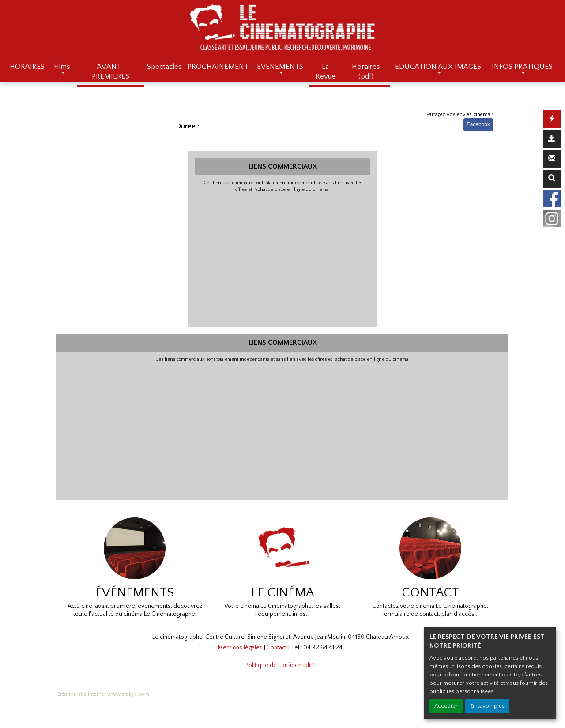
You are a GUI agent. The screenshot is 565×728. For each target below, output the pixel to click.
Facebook (478, 124)
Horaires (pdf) (366, 72)
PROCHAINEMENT (218, 67)
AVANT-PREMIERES (111, 72)
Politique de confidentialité (281, 665)
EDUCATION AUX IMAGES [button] (438, 67)
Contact (277, 648)
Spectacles (164, 67)
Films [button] (62, 67)
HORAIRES (27, 67)
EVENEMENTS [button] (280, 67)
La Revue (326, 72)
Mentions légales (240, 648)
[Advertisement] (283, 259)
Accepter (446, 706)
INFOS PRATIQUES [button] (522, 67)
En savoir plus (487, 706)
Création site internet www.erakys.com (103, 694)
